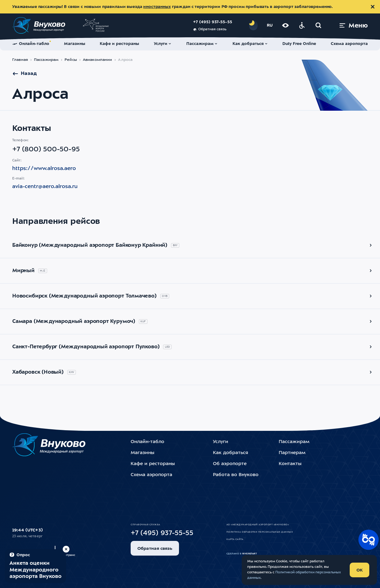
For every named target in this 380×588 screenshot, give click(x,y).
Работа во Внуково (236, 475)
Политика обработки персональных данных (260, 532)
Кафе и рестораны (153, 464)
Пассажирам (46, 60)
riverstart (250, 554)
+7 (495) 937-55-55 (213, 22)
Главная (20, 60)
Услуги (221, 442)
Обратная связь (210, 30)
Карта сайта (235, 539)
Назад (24, 74)
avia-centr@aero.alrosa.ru (45, 187)
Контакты (290, 464)
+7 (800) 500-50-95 (46, 150)
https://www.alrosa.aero (44, 169)
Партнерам (292, 453)
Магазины (142, 453)
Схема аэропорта (151, 475)
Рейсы (71, 60)
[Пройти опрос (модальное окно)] (35, 566)
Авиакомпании (98, 60)
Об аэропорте (230, 464)
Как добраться (231, 453)
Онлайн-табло (147, 442)
